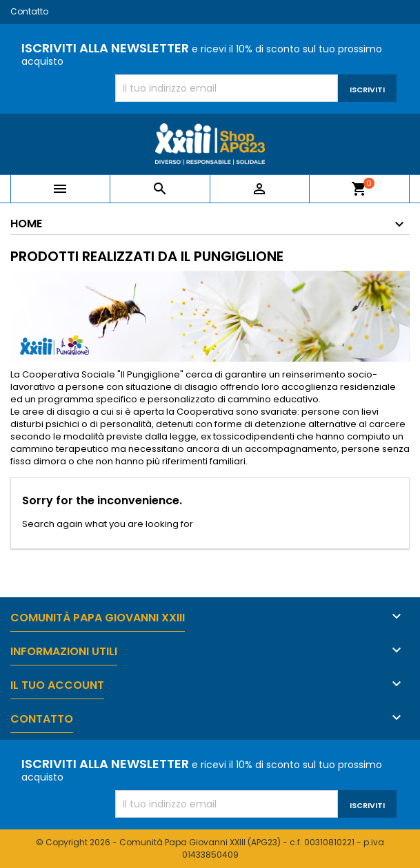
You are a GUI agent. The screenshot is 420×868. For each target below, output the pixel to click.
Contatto (29, 11)
